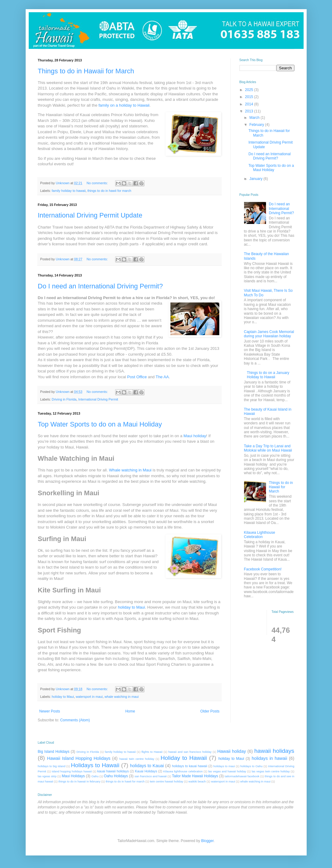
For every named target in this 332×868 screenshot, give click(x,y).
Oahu (95, 776)
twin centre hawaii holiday (166, 781)
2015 (250, 97)
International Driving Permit (98, 399)
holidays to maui (224, 766)
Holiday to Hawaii (184, 758)
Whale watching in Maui (130, 470)
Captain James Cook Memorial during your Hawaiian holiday (269, 334)
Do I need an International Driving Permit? (100, 286)
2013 (250, 111)
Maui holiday (195, 436)
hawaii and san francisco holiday (190, 752)
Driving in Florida (64, 399)
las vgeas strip (47, 776)
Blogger (208, 841)
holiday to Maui (131, 607)
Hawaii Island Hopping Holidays (79, 758)
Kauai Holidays (146, 771)
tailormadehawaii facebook (242, 776)
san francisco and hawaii (150, 776)
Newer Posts (50, 711)
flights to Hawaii (152, 752)
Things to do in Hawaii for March (86, 71)
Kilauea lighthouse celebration (183, 771)
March (255, 118)
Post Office (137, 377)
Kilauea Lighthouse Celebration (260, 535)
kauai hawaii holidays (113, 771)
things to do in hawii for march (109, 191)
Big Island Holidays (54, 752)
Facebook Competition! (263, 569)
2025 (250, 90)
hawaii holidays (274, 751)
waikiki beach (197, 781)
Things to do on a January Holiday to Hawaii (268, 375)
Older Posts (210, 711)
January (256, 179)
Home (130, 711)
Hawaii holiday (232, 751)
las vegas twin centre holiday (271, 771)
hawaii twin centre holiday (137, 759)
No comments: (98, 183)
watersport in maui (89, 697)
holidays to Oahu (252, 766)
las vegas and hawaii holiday (227, 771)
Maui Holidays (73, 776)
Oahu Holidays (116, 776)
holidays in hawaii (269, 758)
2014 (250, 104)
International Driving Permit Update (90, 215)
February (257, 125)
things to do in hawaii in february (79, 781)
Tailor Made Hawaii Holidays (195, 776)
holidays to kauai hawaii (190, 766)
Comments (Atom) (75, 720)
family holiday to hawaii (69, 191)
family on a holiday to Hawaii (124, 105)
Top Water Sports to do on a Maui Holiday (100, 424)
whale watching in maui (122, 697)
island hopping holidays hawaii (72, 771)
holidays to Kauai (147, 766)
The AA (162, 377)
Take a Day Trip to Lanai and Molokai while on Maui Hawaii (268, 448)
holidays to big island (52, 766)
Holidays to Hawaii (95, 765)
